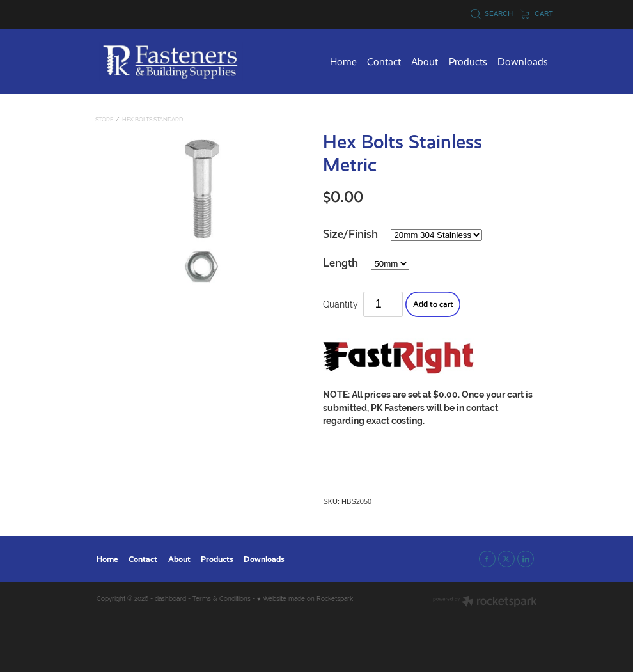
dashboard (170, 599)
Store (104, 120)
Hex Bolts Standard (152, 120)
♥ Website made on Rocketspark (305, 599)
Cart (537, 13)
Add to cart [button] (433, 304)
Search (492, 13)
